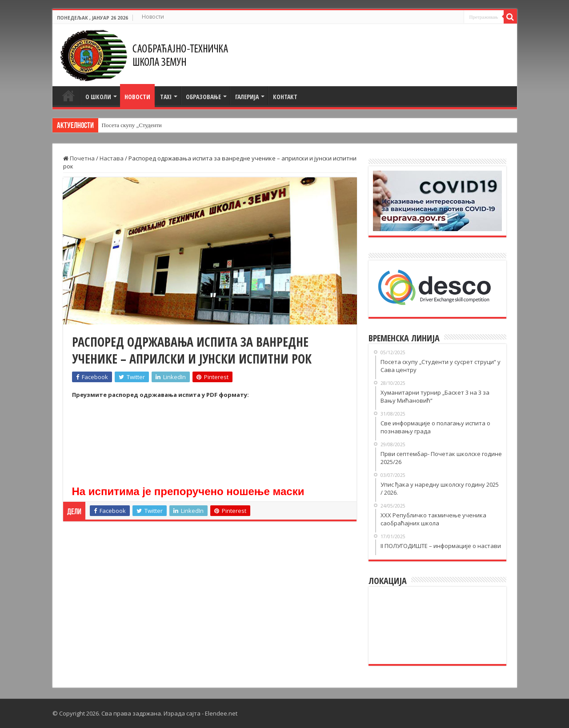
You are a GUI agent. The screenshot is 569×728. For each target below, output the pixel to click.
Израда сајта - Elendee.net (200, 713)
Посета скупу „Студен (129, 125)
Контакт (285, 97)
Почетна (68, 96)
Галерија (247, 97)
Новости (153, 17)
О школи (98, 97)
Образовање (203, 97)
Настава (112, 158)
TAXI (166, 97)
